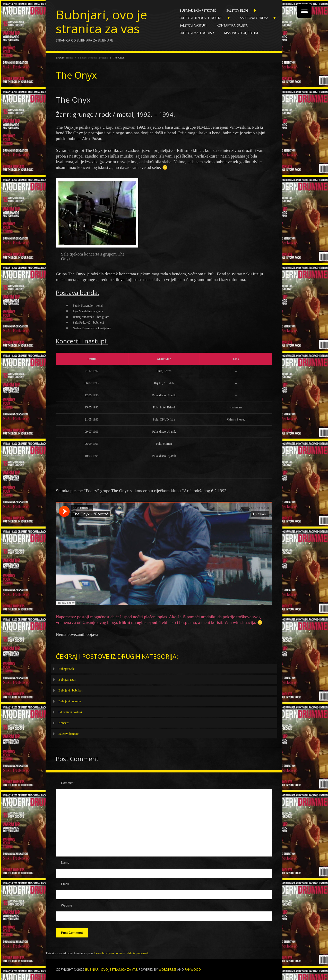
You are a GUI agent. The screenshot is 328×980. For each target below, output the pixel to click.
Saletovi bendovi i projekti (202, 18)
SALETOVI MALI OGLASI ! (197, 33)
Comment (68, 783)
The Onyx (76, 75)
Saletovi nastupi (193, 25)
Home (69, 57)
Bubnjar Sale (66, 669)
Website (67, 905)
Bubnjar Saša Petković (198, 10)
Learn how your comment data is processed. (122, 953)
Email (65, 884)
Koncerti (64, 723)
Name (65, 863)
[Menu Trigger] (304, 11)
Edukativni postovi (70, 712)
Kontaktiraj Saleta (232, 25)
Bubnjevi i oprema (70, 701)
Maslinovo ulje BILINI (241, 33)
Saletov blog (239, 11)
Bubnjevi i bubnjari (70, 690)
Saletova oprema (255, 18)
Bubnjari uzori (67, 680)
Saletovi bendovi (69, 734)
